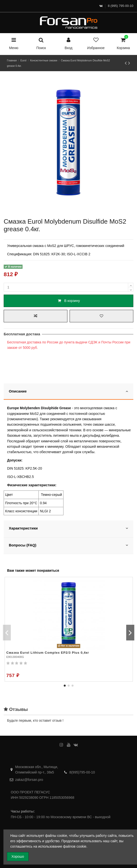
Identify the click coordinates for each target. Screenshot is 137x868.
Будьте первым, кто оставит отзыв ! (35, 720)
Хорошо (18, 856)
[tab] (68, 392)
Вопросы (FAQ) (68, 545)
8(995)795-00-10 (82, 772)
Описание (68, 391)
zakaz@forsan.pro (29, 780)
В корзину (68, 301)
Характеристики (68, 528)
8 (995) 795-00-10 (121, 6)
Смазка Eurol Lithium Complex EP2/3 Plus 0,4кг (48, 653)
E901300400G (15, 657)
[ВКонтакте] (101, 6)
